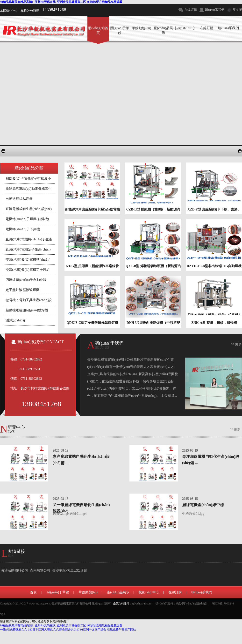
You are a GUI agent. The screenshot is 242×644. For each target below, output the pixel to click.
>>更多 (236, 344)
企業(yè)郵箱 (121, 603)
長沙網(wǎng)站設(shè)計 (192, 603)
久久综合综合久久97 (66, 630)
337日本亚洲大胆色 (40, 630)
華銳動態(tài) (88, 592)
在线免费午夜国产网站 (121, 630)
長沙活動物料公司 (14, 570)
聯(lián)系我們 (215, 10)
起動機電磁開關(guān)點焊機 (27, 310)
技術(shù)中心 (149, 592)
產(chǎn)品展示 (118, 592)
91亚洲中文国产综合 (93, 630)
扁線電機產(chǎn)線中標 (203, 505)
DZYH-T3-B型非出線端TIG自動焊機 (214, 266)
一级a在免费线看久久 (14, 630)
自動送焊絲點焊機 (19, 199)
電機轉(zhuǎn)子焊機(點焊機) (27, 219)
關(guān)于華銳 (58, 592)
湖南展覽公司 (40, 570)
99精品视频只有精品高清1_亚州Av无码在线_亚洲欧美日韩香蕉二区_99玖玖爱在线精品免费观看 (61, 2)
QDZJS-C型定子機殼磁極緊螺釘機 (93, 323)
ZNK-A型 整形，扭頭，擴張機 (214, 323)
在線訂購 (191, 10)
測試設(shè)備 (16, 320)
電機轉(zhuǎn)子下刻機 (23, 229)
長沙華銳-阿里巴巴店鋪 (70, 570)
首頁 (33, 592)
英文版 (237, 10)
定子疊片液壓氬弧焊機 (22, 290)
